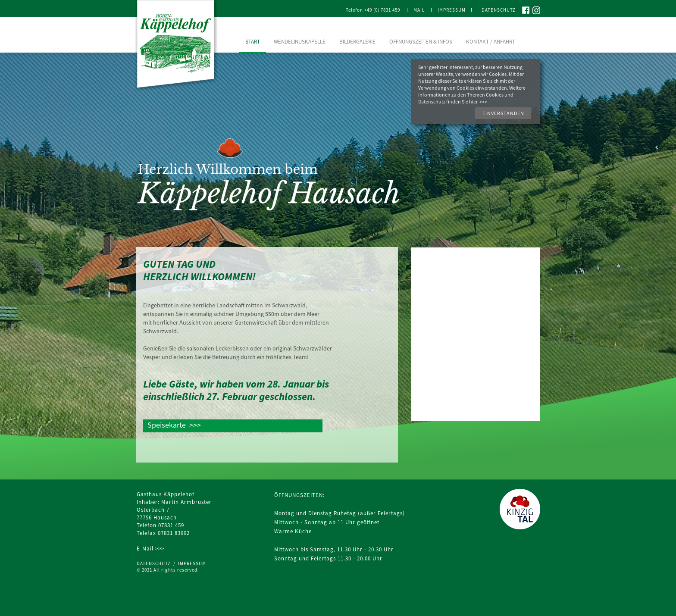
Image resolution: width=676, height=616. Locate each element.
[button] (503, 113)
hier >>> (478, 102)
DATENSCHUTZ (155, 563)
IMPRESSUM (192, 563)
